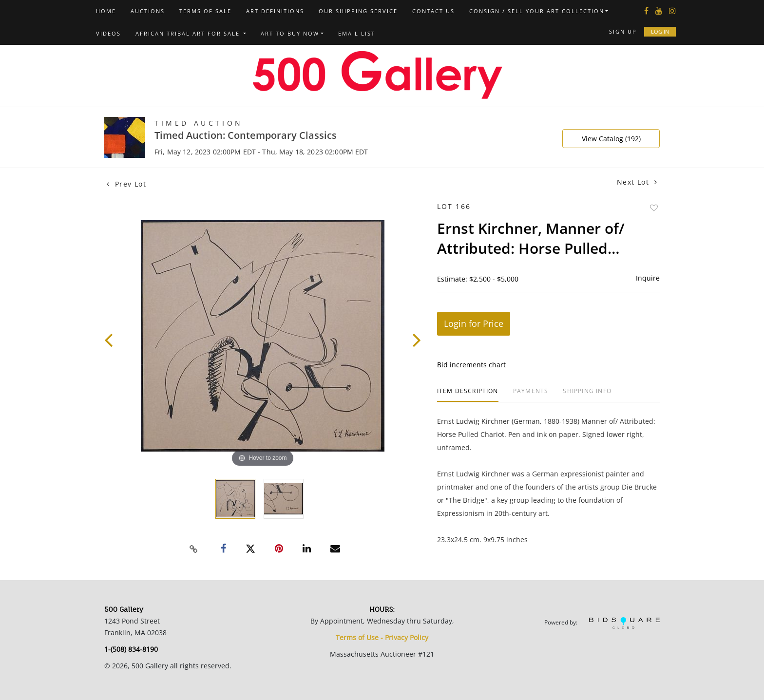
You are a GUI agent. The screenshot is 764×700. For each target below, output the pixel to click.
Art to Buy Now (290, 33)
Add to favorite (654, 208)
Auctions (148, 11)
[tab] (468, 395)
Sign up (623, 31)
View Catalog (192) (611, 139)
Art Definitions (275, 11)
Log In (660, 31)
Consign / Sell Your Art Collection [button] (537, 11)
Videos (108, 33)
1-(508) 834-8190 (131, 649)
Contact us (433, 11)
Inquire (648, 278)
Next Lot (637, 182)
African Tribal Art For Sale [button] (189, 33)
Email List (357, 33)
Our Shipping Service (358, 11)
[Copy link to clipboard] (194, 549)
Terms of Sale (205, 11)
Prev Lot (126, 184)
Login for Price (474, 323)
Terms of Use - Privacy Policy (382, 637)
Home (106, 11)
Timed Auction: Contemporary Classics (246, 135)
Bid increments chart (471, 365)
